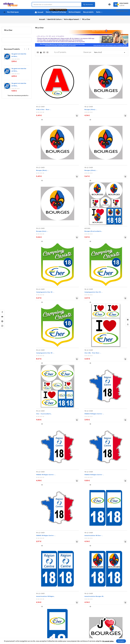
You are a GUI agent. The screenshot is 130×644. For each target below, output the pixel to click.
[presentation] (25, 49)
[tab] (38, 52)
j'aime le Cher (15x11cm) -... (47, 492)
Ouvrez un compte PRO (34, 612)
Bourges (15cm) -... (108, 103)
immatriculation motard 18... (47, 437)
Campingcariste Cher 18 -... (47, 214)
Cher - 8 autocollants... (77, 270)
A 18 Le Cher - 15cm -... (45, 103)
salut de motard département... (81, 548)
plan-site (29, 631)
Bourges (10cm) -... (76, 103)
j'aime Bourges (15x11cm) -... (79, 437)
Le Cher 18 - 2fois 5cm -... (46, 548)
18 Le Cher (8, 30)
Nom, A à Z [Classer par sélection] (110, 52)
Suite (98, 12)
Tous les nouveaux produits (18, 96)
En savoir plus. (108, 641)
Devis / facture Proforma (11, 607)
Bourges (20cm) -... (44, 159)
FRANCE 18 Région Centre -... (112, 270)
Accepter (121, 641)
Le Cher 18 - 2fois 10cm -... (111, 492)
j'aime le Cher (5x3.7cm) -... (79, 492)
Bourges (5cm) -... (75, 159)
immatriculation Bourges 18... (112, 381)
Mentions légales (32, 600)
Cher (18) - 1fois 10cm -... (46, 270)
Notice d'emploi (7, 598)
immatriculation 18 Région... (79, 381)
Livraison (5, 604)
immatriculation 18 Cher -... (47, 381)
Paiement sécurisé (32, 609)
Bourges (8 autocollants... (111, 159)
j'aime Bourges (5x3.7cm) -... (112, 437)
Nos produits (6, 601)
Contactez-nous (122, 11)
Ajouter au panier (61, 110)
